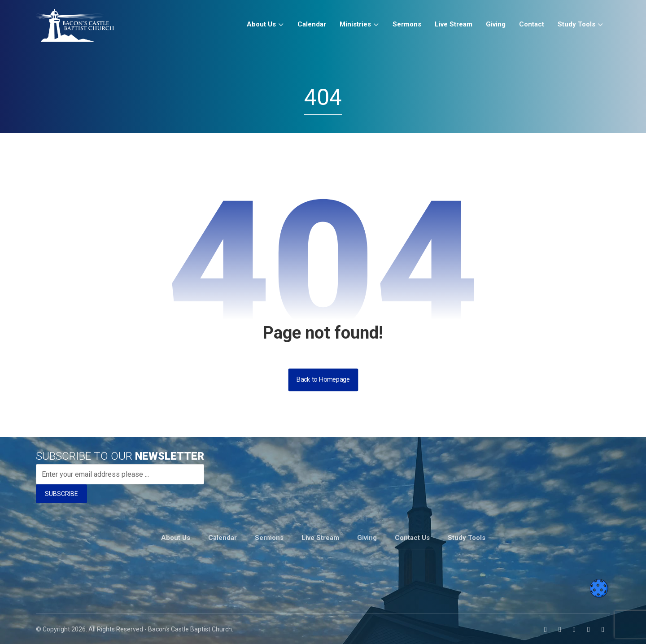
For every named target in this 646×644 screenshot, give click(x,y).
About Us (176, 537)
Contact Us (412, 537)
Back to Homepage (323, 380)
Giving (367, 537)
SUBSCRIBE (61, 494)
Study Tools (467, 537)
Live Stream (320, 537)
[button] (546, 628)
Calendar (223, 537)
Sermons (269, 537)
